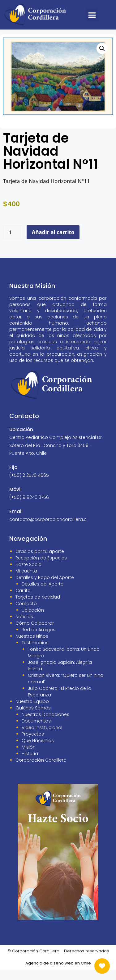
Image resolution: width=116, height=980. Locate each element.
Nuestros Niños (32, 647)
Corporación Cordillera (41, 771)
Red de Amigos (39, 640)
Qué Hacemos (38, 751)
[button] (92, 15)
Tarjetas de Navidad (38, 608)
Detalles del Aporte (43, 595)
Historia (30, 764)
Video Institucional (42, 738)
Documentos (36, 732)
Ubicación (33, 621)
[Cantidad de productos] (13, 243)
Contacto (26, 614)
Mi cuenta (26, 581)
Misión (29, 758)
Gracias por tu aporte (40, 562)
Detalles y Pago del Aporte (45, 588)
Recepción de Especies (41, 568)
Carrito (23, 601)
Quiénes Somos (33, 718)
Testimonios (35, 653)
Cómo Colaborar (35, 634)
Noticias (24, 627)
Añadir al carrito (53, 243)
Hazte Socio (28, 575)
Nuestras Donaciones (45, 725)
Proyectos (33, 745)
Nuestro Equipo (32, 712)
